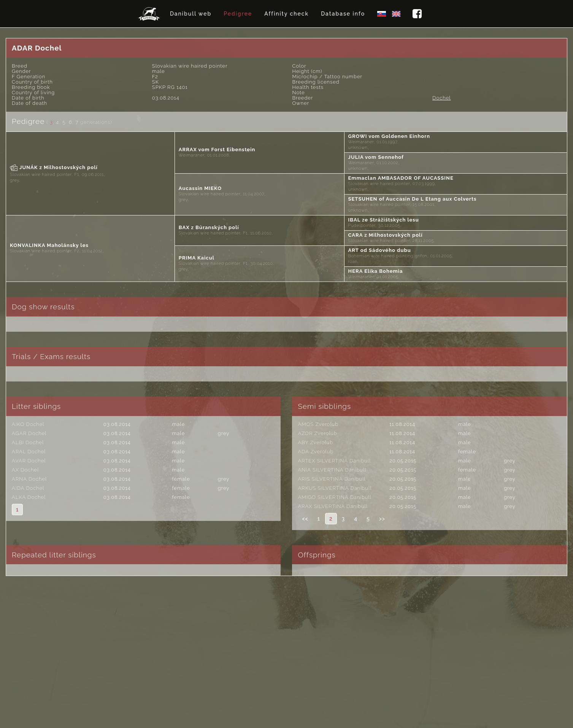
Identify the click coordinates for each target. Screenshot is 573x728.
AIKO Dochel (28, 424)
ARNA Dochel (29, 479)
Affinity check (286, 14)
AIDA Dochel (28, 488)
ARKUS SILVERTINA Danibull (335, 488)
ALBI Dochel (28, 442)
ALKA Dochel (29, 497)
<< (305, 519)
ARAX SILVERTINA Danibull (333, 506)
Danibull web (191, 14)
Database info (343, 14)
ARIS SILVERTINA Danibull (332, 479)
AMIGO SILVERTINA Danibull (334, 497)
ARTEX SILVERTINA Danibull (334, 461)
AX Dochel (25, 470)
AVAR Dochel (29, 461)
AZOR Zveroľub (317, 433)
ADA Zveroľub (316, 452)
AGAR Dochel (29, 433)
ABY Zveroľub (315, 442)
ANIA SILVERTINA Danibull (332, 470)
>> (382, 519)
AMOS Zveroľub (318, 424)
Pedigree (238, 14)
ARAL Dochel (29, 452)
